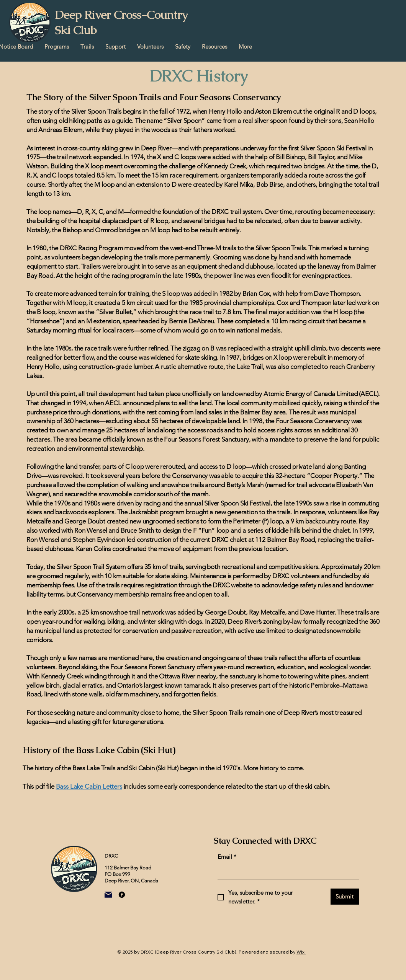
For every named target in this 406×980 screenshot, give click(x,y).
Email (227, 857)
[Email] (286, 872)
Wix (300, 952)
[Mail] (108, 895)
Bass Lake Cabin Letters (89, 786)
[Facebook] (122, 895)
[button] (57, 47)
